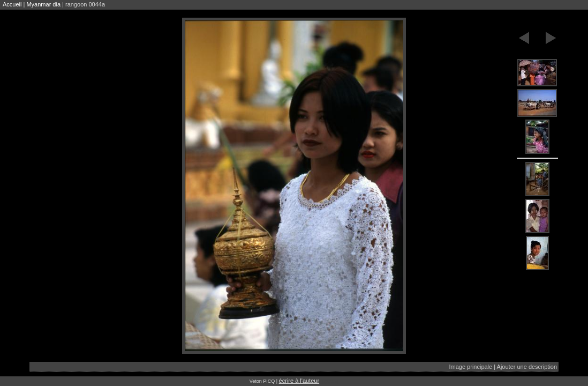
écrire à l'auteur (299, 381)
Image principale (470, 367)
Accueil (12, 4)
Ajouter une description (527, 367)
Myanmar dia (43, 4)
